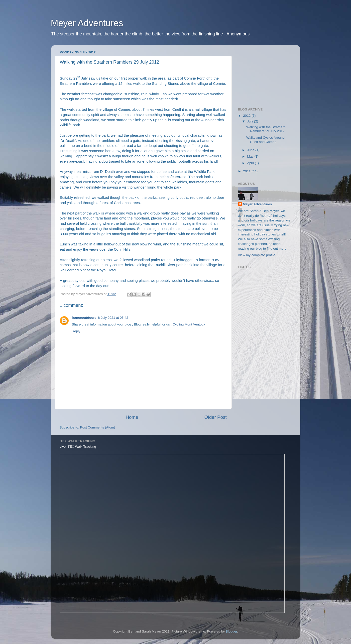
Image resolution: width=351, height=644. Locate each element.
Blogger (232, 631)
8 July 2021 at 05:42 (113, 318)
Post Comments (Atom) (98, 427)
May (251, 157)
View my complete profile (257, 255)
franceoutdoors (84, 318)
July (251, 121)
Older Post (215, 417)
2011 (247, 171)
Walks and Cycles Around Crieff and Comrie (265, 140)
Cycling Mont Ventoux (189, 324)
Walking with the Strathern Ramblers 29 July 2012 (266, 129)
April (251, 163)
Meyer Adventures (87, 23)
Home (132, 417)
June (251, 150)
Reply (76, 331)
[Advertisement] (263, 74)
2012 (247, 116)
